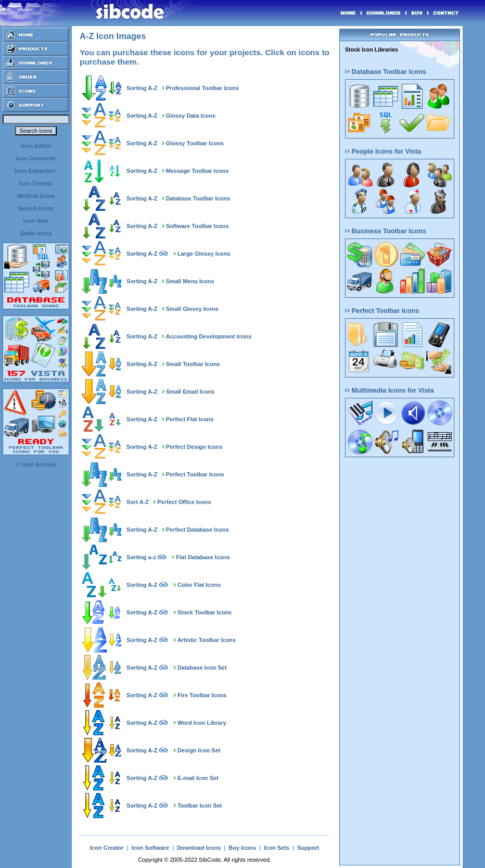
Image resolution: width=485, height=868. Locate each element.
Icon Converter (36, 158)
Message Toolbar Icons (197, 171)
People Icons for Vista (383, 151)
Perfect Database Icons (197, 530)
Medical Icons (36, 196)
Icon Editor (36, 146)
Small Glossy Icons (192, 309)
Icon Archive (36, 464)
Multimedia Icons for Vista (390, 390)
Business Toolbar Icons (386, 231)
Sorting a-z (141, 557)
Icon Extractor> (36, 171)
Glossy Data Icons (191, 116)
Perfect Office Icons (184, 502)
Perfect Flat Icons (190, 419)
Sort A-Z (138, 502)
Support (308, 848)
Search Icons (36, 208)
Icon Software (150, 848)
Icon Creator (36, 183)
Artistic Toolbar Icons (207, 640)
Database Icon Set (202, 668)
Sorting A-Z (142, 88)
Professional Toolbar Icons (202, 88)
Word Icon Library (202, 723)
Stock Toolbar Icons (205, 612)
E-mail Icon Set (198, 778)
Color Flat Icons (199, 585)
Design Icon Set (199, 750)
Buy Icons (242, 848)
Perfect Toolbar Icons (195, 474)
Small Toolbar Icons (193, 364)
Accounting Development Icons (209, 336)
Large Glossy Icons (204, 254)
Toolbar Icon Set (200, 806)
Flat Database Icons (203, 557)
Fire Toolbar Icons (202, 695)
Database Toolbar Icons (198, 198)
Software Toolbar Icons (197, 226)
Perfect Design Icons (194, 447)
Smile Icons (36, 233)
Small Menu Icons (190, 281)
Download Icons (199, 848)
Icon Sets (36, 221)
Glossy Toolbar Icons (195, 143)
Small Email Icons (190, 392)
